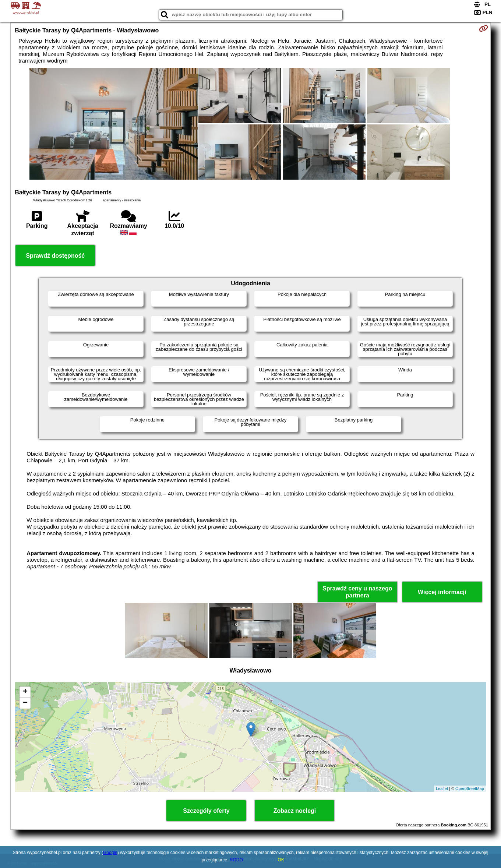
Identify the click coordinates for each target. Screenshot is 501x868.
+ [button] (25, 692)
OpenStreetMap (470, 788)
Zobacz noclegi (295, 811)
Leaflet (442, 788)
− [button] (25, 703)
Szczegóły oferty (206, 811)
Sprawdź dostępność (55, 256)
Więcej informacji (442, 592)
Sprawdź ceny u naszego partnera (357, 592)
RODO (236, 860)
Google (110, 853)
